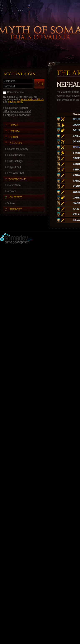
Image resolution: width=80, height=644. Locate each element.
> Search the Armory (17, 149)
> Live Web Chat (15, 173)
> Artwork (10, 191)
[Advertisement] (40, 286)
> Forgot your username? (17, 111)
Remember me (15, 92)
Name (76, 114)
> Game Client (13, 185)
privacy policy (15, 102)
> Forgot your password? (17, 115)
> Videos (10, 203)
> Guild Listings (14, 161)
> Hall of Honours (15, 155)
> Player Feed (13, 167)
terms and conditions (32, 99)
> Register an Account (15, 108)
